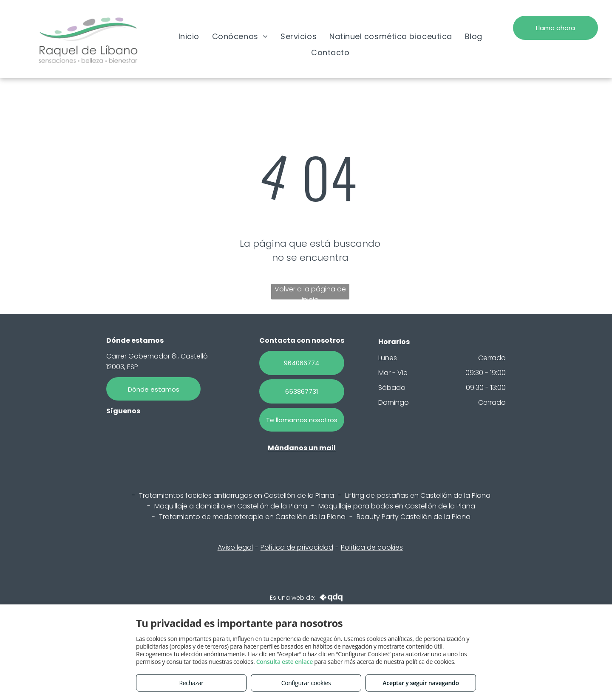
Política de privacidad (297, 547)
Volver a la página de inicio (310, 292)
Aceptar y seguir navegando (421, 683)
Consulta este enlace (285, 662)
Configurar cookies (306, 683)
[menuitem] (189, 36)
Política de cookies (372, 547)
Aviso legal (235, 547)
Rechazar (191, 683)
